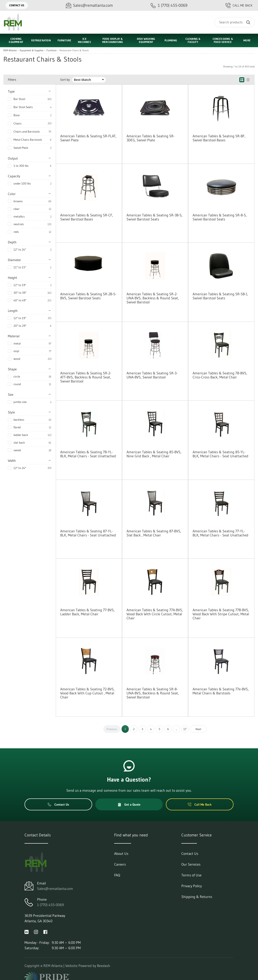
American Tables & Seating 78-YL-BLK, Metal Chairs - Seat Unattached (88, 454)
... (176, 729)
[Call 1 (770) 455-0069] (169, 6)
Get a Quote (129, 804)
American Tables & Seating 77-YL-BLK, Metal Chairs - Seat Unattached (220, 533)
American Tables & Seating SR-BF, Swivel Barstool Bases (219, 138)
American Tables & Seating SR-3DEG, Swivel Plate (151, 138)
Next (198, 729)
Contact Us (17, 5)
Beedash (104, 966)
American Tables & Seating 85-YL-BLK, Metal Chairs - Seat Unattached (220, 454)
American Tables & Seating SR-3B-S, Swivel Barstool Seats (155, 217)
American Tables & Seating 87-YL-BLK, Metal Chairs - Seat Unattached (88, 533)
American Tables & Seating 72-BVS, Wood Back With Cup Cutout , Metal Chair (87, 693)
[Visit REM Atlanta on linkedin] (27, 932)
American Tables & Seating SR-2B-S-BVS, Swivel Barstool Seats (88, 296)
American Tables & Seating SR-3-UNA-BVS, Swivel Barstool (152, 375)
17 (185, 729)
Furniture (51, 50)
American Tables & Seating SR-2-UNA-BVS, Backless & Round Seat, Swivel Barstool (153, 298)
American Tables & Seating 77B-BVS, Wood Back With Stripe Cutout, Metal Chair (221, 614)
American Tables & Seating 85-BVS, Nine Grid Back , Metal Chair (154, 454)
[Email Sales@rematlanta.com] (89, 6)
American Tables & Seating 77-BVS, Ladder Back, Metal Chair (87, 612)
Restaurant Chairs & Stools (74, 50)
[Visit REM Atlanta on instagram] (36, 932)
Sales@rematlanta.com (55, 889)
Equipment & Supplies (32, 50)
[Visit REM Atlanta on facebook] (45, 932)
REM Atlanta (10, 50)
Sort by (65, 80)
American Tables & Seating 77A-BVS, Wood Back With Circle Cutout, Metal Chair (155, 614)
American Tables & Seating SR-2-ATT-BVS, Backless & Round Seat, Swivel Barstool (86, 377)
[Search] (235, 22)
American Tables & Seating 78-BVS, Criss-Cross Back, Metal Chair (220, 375)
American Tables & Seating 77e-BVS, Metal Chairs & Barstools (221, 691)
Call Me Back (239, 5)
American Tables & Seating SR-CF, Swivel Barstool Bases (87, 217)
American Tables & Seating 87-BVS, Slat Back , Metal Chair (154, 533)
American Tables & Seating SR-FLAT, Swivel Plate (88, 138)
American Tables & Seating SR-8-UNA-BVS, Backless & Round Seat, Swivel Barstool (153, 693)
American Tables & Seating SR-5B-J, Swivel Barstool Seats (220, 296)
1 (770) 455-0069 (50, 905)
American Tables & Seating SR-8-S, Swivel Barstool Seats (220, 217)
